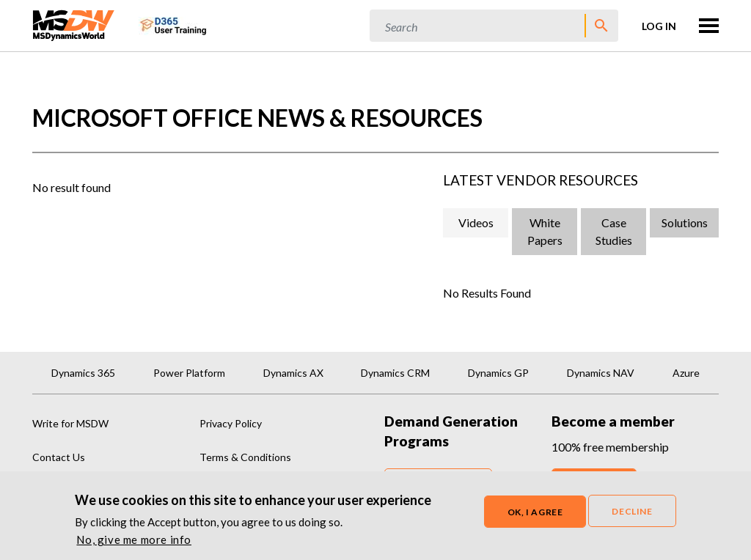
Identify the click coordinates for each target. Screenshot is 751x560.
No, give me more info (134, 544)
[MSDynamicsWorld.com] (74, 24)
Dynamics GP (498, 373)
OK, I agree (535, 516)
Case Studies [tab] (614, 231)
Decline (632, 516)
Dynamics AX (293, 373)
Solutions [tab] (685, 222)
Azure (686, 373)
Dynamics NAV (601, 373)
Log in (659, 26)
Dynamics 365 (83, 373)
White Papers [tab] (545, 231)
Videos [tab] (476, 222)
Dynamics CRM (395, 373)
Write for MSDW (70, 423)
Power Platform (189, 373)
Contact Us (59, 457)
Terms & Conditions (245, 457)
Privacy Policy (231, 423)
